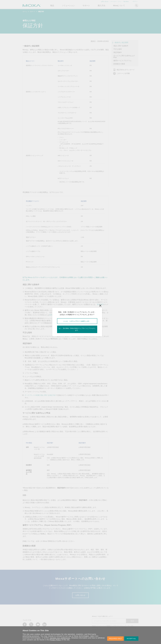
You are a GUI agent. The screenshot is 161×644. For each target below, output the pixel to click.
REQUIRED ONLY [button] (115, 639)
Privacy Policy (55, 640)
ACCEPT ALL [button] (131, 639)
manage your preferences (60, 638)
